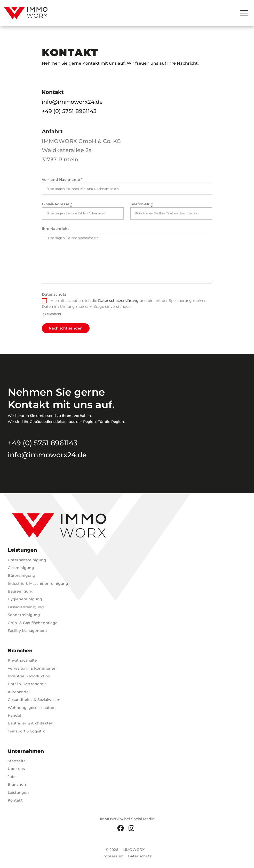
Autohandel (19, 692)
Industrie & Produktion (29, 676)
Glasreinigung (21, 568)
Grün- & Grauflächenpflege (33, 623)
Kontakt (15, 800)
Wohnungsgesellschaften (32, 708)
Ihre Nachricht (55, 229)
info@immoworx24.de (72, 102)
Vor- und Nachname (62, 179)
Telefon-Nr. (141, 204)
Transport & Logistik (26, 731)
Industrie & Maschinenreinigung (38, 583)
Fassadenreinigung (26, 607)
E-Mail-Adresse (57, 204)
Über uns (16, 769)
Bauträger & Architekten (31, 723)
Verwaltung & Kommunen (32, 668)
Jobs (12, 777)
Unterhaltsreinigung (27, 560)
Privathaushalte (22, 660)
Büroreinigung (22, 575)
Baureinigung (21, 591)
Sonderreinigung (24, 615)
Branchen (17, 784)
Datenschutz (54, 294)
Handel (14, 715)
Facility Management (27, 631)
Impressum (113, 856)
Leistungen (18, 792)
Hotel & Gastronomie (27, 684)
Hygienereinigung (25, 599)
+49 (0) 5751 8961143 (69, 111)
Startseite (17, 761)
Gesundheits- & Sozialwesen (34, 700)
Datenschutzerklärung (118, 301)
